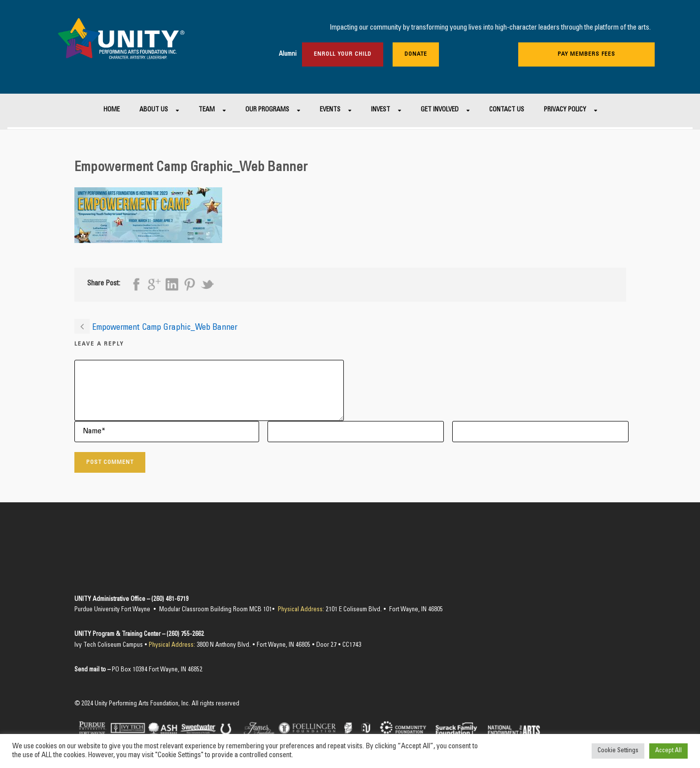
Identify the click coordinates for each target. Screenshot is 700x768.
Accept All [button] (668, 751)
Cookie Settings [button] (618, 751)
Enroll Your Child (343, 54)
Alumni (288, 54)
